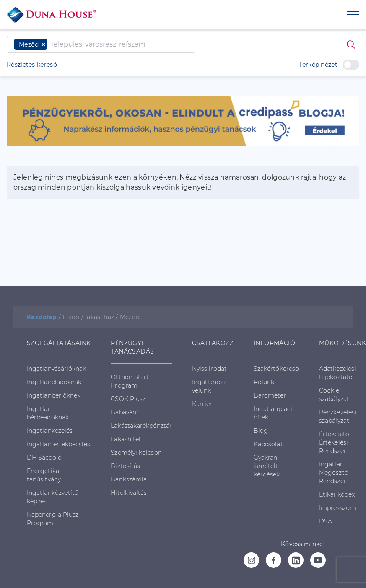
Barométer (270, 395)
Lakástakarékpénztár (141, 426)
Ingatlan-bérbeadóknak (48, 413)
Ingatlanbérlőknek (54, 395)
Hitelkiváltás (129, 493)
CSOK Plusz (128, 399)
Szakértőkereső (276, 369)
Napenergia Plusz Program (53, 519)
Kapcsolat (268, 444)
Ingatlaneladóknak (54, 382)
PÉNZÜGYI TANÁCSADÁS (132, 347)
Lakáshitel (126, 439)
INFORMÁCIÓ (274, 343)
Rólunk (264, 382)
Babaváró (125, 412)
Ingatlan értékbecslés (58, 444)
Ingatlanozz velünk (209, 386)
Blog (261, 431)
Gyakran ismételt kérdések (267, 466)
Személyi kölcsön (136, 453)
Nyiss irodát (209, 369)
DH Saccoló (44, 458)
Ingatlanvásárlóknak (57, 369)
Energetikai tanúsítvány (44, 475)
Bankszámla (129, 479)
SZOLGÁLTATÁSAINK (59, 343)
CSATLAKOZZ (213, 343)
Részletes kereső (32, 65)
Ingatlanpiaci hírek (273, 413)
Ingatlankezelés (50, 431)
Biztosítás (125, 466)
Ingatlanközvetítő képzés (53, 497)
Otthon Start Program (130, 381)
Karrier (202, 404)
